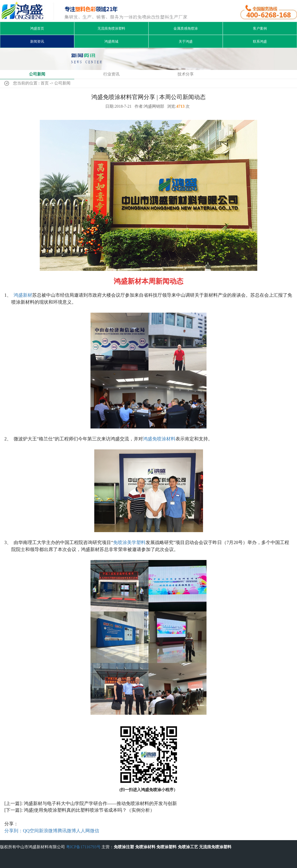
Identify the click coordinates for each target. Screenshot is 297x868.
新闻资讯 (37, 42)
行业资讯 (111, 74)
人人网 (83, 831)
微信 (95, 831)
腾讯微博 (67, 831)
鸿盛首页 (37, 28)
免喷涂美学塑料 (129, 542)
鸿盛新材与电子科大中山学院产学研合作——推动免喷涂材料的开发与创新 (100, 803)
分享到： (14, 831)
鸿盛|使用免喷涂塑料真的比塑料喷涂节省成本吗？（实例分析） (89, 810)
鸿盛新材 (23, 295)
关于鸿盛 (186, 42)
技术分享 (186, 74)
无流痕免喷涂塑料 (111, 28)
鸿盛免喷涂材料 (159, 439)
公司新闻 (37, 74)
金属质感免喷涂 (186, 28)
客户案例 (260, 28)
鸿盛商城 (111, 42)
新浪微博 (48, 831)
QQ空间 (31, 831)
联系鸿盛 (260, 42)
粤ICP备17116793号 (83, 847)
